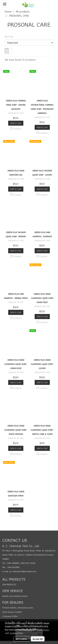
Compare (17, 129)
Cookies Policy (16, 633)
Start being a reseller (12, 612)
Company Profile (10, 616)
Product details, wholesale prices (18, 608)
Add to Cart (16, 123)
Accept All (38, 639)
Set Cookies (21, 639)
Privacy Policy (43, 630)
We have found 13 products (20, 60)
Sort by (10, 36)
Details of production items (15, 596)
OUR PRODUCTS (9, 585)
